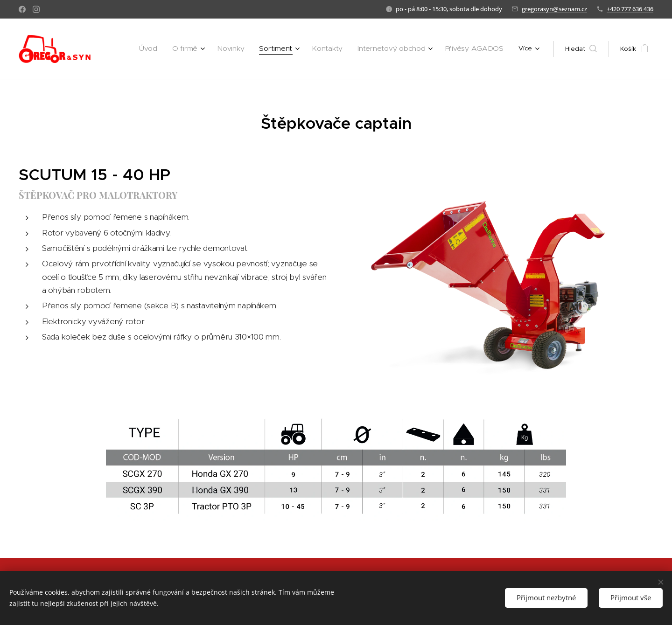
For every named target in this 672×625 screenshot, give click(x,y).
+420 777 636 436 (630, 9)
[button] (581, 49)
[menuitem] (179, 49)
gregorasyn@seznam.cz (554, 9)
